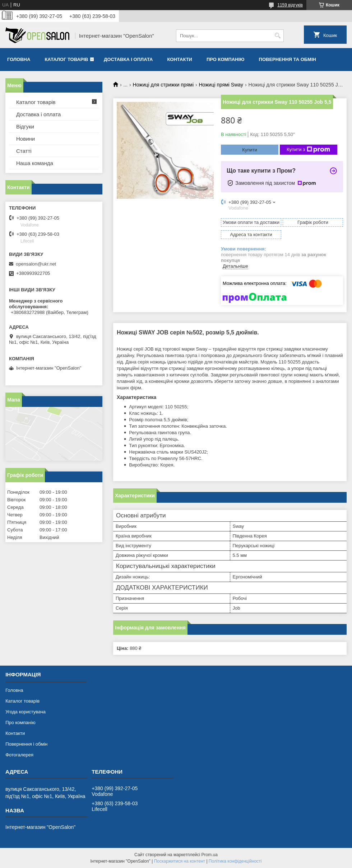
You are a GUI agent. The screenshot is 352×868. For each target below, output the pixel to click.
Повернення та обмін (288, 59)
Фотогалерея (19, 755)
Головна (19, 59)
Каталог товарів (66, 59)
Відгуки (25, 126)
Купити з (308, 150)
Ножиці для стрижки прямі (163, 85)
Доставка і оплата (128, 59)
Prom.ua (210, 855)
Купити (250, 150)
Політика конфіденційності (235, 861)
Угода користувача (26, 712)
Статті (24, 151)
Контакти (180, 59)
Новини (26, 139)
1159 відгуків (290, 5)
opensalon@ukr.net (36, 264)
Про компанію (226, 59)
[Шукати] (277, 36)
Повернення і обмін (26, 744)
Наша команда (35, 163)
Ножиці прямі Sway (221, 85)
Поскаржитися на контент (180, 861)
